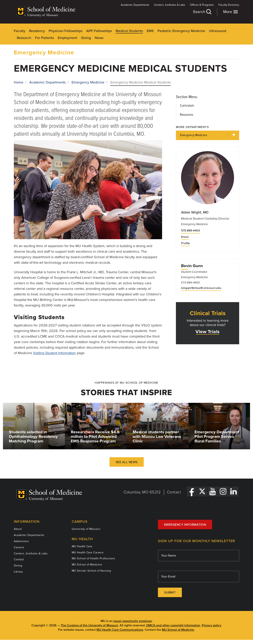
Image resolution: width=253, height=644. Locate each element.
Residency (37, 31)
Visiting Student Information (54, 353)
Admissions (21, 541)
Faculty (20, 31)
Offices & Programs (202, 5)
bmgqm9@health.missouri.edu (201, 288)
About (18, 529)
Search (202, 12)
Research (24, 38)
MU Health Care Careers (88, 552)
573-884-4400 (191, 231)
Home (19, 82)
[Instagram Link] (223, 491)
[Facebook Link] (192, 491)
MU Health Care (82, 546)
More (231, 12)
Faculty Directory (229, 5)
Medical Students (129, 31)
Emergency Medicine (44, 53)
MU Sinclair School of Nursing (91, 571)
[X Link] (202, 491)
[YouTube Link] (213, 491)
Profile (186, 243)
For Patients (44, 38)
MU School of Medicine (87, 565)
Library (18, 572)
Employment (67, 38)
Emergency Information (185, 525)
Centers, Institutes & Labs (170, 5)
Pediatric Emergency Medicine (181, 31)
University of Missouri (86, 529)
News (99, 38)
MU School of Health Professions (93, 558)
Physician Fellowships (66, 31)
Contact (174, 492)
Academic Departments (135, 5)
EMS (150, 31)
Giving (86, 38)
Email (185, 237)
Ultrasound (218, 31)
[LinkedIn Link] (234, 491)
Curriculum (187, 106)
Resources (187, 115)
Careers (19, 547)
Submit (170, 593)
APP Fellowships (99, 31)
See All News (127, 462)
